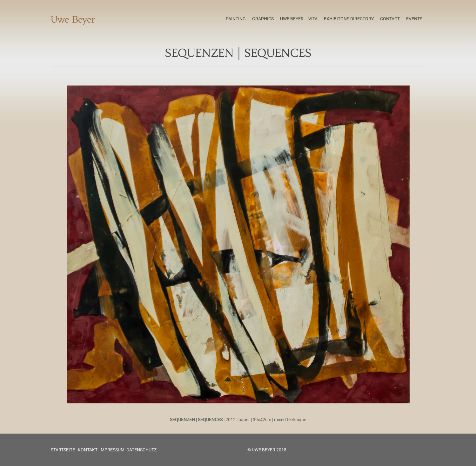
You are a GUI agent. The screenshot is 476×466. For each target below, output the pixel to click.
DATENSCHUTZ (141, 450)
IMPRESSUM (112, 450)
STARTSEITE (63, 450)
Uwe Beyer (73, 20)
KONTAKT (87, 450)
